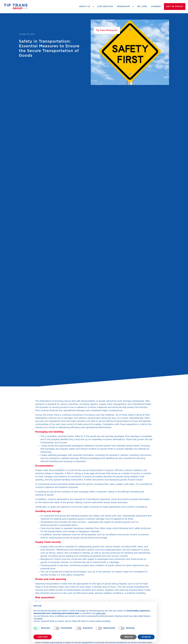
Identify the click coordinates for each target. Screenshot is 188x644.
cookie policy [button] (101, 613)
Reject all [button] (128, 637)
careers (156, 7)
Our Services (105, 7)
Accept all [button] (146, 637)
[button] (86, 7)
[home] (16, 7)
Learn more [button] (43, 637)
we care (142, 7)
